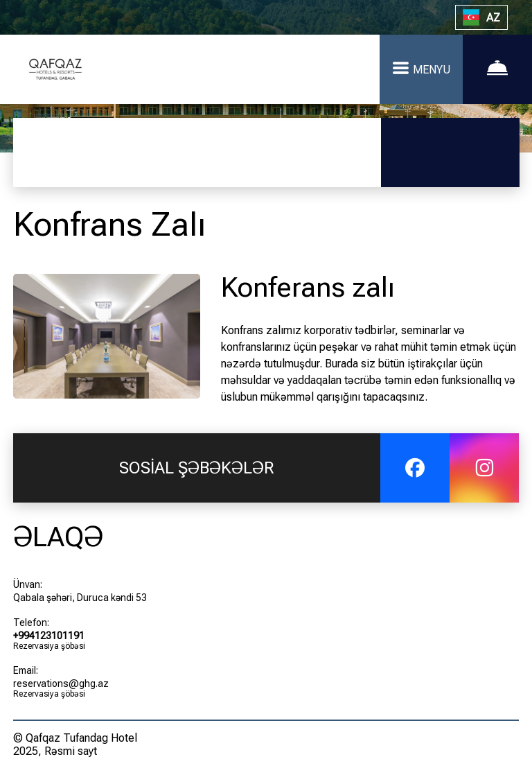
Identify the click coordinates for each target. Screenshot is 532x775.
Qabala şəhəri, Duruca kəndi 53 (80, 598)
